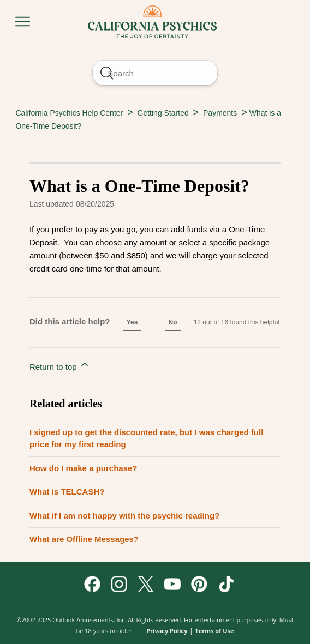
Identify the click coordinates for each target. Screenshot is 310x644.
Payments (220, 113)
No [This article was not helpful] (173, 322)
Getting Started (163, 113)
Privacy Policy (167, 631)
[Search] (155, 73)
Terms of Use (214, 631)
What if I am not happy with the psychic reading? (124, 516)
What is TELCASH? (67, 492)
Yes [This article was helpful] (132, 322)
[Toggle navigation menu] (23, 22)
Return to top (60, 365)
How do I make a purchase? (84, 468)
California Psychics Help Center (69, 113)
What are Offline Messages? (84, 539)
